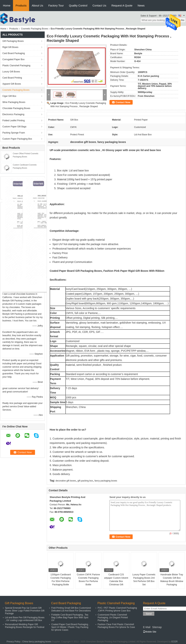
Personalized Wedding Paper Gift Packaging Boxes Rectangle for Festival (25, 626)
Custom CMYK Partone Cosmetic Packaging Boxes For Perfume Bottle (88, 580)
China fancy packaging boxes (37, 642)
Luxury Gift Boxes (11, 72)
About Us (37, 5)
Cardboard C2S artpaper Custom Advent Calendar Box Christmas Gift (116, 580)
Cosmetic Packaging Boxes (34, 29)
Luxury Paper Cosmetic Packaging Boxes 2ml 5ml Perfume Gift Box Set (144, 580)
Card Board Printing (12, 78)
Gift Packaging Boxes (13, 41)
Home (7, 5)
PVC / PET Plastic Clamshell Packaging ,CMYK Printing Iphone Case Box (117, 609)
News (141, 5)
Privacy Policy (13, 642)
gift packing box (85, 481)
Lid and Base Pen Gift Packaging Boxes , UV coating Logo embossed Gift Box (25, 619)
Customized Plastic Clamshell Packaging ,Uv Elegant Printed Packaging (113, 618)
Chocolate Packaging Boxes (16, 108)
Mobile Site (150, 632)
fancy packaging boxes (106, 481)
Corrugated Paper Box (13, 59)
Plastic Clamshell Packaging (16, 66)
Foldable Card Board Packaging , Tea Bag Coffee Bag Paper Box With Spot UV (70, 618)
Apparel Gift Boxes (12, 84)
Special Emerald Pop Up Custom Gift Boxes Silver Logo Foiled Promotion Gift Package (25, 611)
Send (149, 614)
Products (21, 5)
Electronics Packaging (13, 114)
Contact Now (123, 102)
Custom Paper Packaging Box (17, 139)
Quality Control (78, 5)
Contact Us (99, 5)
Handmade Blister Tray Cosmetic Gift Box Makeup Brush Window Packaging (172, 580)
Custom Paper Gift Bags (14, 127)
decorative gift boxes (66, 481)
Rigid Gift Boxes (10, 47)
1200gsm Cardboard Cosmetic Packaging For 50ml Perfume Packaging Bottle (60, 580)
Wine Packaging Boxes (14, 102)
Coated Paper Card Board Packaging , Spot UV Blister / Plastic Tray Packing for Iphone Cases (70, 627)
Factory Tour (56, 5)
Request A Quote (122, 5)
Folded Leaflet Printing (14, 121)
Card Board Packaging (14, 53)
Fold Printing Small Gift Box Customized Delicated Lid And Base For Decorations (71, 609)
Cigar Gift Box (9, 96)
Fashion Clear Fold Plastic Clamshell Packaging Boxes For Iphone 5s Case (116, 626)
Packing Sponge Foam (14, 133)
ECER (174, 642)
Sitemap (157, 627)
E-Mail (147, 627)
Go (183, 20)
